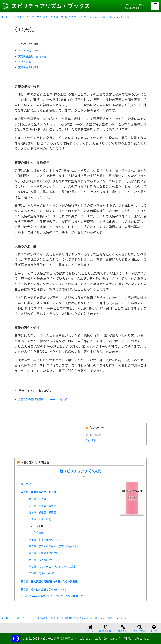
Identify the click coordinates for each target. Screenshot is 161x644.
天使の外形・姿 (27, 62)
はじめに (26, 484)
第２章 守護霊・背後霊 (42, 506)
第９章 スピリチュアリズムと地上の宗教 (52, 566)
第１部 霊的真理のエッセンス (68, 17)
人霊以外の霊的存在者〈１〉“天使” (41, 399)
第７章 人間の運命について (45, 553)
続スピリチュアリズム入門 (32, 17)
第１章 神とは (37, 499)
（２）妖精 (91, 440)
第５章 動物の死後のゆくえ (45, 539)
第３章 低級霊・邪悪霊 (42, 512)
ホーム (9, 17)
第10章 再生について (41, 573)
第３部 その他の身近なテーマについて (44, 589)
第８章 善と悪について (42, 560)
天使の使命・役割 (28, 51)
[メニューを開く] (155, 6)
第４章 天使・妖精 (101, 17)
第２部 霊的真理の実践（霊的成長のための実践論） (50, 581)
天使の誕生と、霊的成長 (32, 56)
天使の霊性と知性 (28, 67)
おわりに (52, 596)
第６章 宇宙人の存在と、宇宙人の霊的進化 (54, 546)
